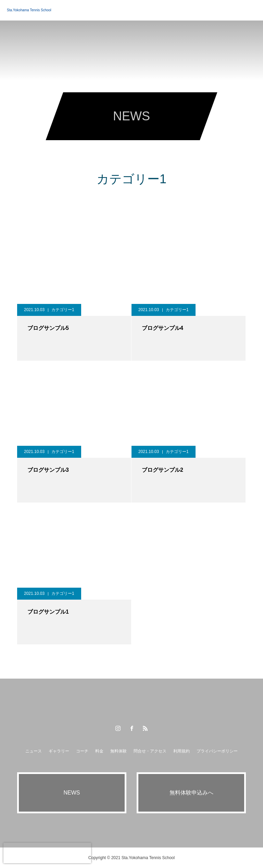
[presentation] (47, 853)
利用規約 (181, 751)
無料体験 (118, 751)
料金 (99, 751)
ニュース (34, 751)
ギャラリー (59, 751)
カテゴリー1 (63, 310)
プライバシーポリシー (217, 751)
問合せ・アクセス (150, 751)
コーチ (82, 751)
